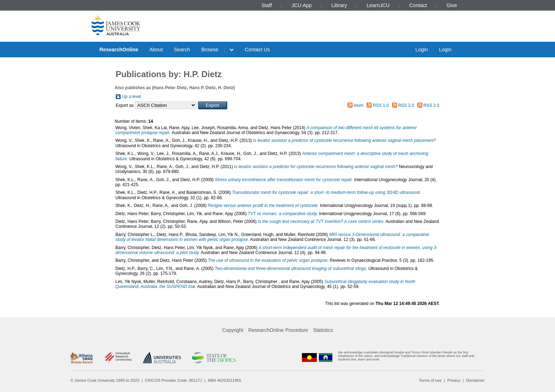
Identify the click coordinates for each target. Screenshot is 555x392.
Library (339, 5)
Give (452, 5)
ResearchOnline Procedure (278, 330)
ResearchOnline (119, 50)
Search (182, 50)
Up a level (131, 97)
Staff (267, 5)
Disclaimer (475, 380)
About (156, 50)
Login (421, 50)
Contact (418, 5)
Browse (210, 50)
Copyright (233, 330)
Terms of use (430, 380)
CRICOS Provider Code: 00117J (174, 380)
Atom (359, 105)
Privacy (454, 380)
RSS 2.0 (406, 105)
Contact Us (258, 50)
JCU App (302, 5)
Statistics (323, 330)
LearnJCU (378, 5)
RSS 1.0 (381, 105)
